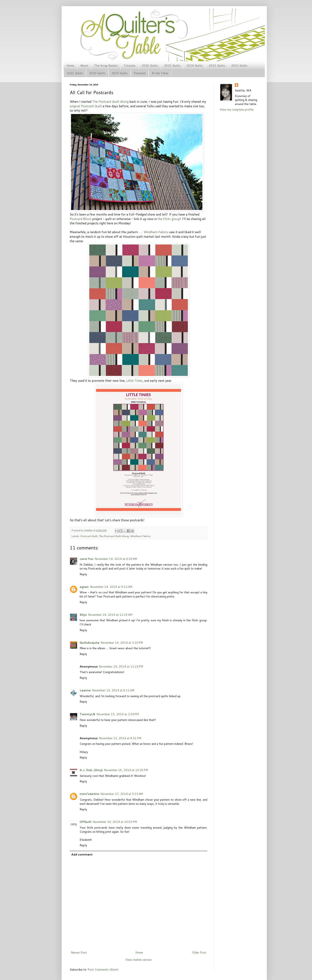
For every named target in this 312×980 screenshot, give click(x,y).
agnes (84, 587)
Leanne (85, 690)
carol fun (87, 559)
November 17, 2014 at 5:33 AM (122, 794)
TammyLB (87, 714)
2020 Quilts (97, 73)
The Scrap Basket (106, 66)
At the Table (160, 73)
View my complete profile (237, 110)
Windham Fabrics (156, 232)
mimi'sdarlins (89, 794)
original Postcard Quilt (86, 106)
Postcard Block (81, 219)
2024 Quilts (194, 66)
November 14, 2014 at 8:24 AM (116, 559)
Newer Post (79, 952)
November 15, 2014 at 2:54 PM (118, 714)
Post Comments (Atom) (103, 970)
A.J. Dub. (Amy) (91, 770)
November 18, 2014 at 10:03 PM (115, 822)
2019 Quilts (120, 73)
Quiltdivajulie (89, 643)
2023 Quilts (217, 66)
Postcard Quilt (89, 536)
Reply (83, 574)
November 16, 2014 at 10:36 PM (126, 770)
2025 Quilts (172, 66)
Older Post (199, 952)
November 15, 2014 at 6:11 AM (113, 690)
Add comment (82, 854)
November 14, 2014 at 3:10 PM (122, 643)
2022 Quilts (239, 66)
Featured (140, 73)
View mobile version (139, 960)
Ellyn (83, 615)
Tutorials (130, 66)
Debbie (89, 530)
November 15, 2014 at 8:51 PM (120, 738)
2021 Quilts (75, 73)
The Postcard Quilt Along (110, 101)
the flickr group (169, 219)
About (84, 66)
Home (70, 66)
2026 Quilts (150, 66)
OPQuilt (86, 822)
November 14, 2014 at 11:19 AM (110, 615)
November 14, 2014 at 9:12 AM (111, 587)
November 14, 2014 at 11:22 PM (121, 666)
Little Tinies (134, 380)
